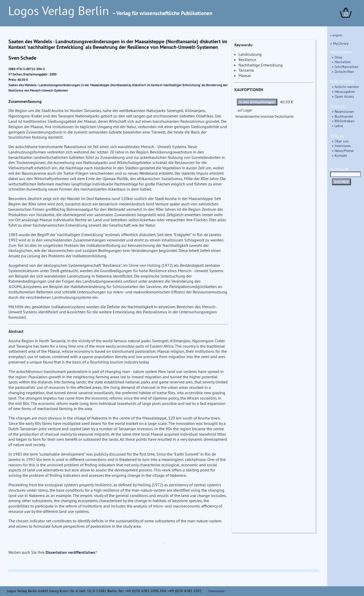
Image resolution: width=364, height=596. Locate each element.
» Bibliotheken (343, 121)
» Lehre (337, 126)
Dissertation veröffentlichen (70, 552)
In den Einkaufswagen (257, 102)
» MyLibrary (339, 43)
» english (336, 35)
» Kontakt (339, 155)
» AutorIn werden (345, 87)
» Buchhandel (342, 116)
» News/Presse (343, 151)
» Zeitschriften (343, 71)
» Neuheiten (341, 62)
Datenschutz (217, 591)
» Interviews (341, 146)
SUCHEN (341, 182)
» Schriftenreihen (345, 67)
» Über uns (340, 141)
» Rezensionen (343, 111)
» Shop (337, 57)
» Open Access (343, 96)
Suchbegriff (345, 172)
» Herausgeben (343, 91)
